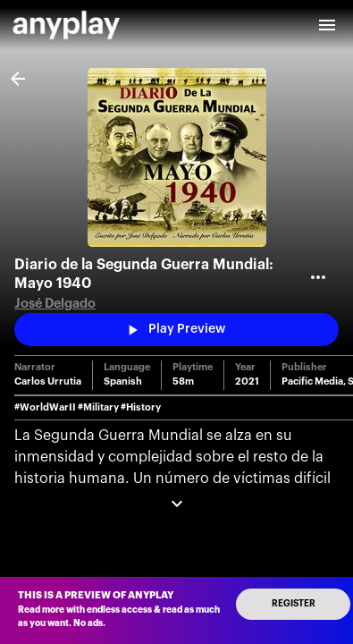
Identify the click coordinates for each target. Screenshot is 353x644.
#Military (98, 407)
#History (141, 407)
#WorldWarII (45, 407)
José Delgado (55, 304)
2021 (247, 381)
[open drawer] (327, 25)
